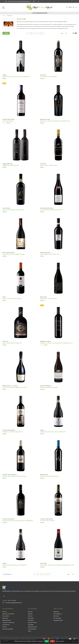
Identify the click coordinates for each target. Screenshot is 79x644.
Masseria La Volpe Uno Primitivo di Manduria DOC (55, 121)
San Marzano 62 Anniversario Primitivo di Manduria (18, 521)
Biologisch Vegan (32, 622)
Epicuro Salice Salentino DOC (49, 165)
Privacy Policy (6, 616)
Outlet (29, 631)
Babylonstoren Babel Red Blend (49, 476)
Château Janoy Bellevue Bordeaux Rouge (14, 476)
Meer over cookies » (60, 641)
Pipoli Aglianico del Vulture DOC (50, 254)
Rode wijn (9, 16)
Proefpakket (31, 625)
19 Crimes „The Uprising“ (48, 521)
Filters (6, 33)
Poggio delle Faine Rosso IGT (11, 165)
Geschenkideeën (32, 629)
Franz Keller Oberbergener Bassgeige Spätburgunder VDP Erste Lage (57, 565)
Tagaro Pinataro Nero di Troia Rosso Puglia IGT (16, 77)
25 (41, 33)
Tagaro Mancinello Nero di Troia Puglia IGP (53, 432)
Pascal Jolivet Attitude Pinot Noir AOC (52, 210)
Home (4, 16)
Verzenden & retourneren (8, 622)
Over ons (5, 612)
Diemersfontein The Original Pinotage (14, 254)
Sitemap (5, 627)
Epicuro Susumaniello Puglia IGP (12, 343)
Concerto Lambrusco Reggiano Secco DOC (15, 387)
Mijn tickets (56, 616)
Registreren (56, 612)
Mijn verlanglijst (57, 618)
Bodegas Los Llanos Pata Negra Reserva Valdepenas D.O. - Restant (57, 343)
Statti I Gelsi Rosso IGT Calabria (12, 299)
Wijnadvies (5, 618)
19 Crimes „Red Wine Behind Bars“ (12, 432)
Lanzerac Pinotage (8, 121)
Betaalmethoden (7, 620)
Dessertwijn (31, 620)
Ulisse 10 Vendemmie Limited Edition (13, 210)
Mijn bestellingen (58, 614)
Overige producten (32, 627)
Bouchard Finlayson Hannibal (49, 387)
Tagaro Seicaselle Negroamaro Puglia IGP (15, 565)
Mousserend (31, 618)
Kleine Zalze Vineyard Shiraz (49, 299)
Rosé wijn (30, 616)
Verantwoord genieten (8, 629)
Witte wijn (30, 614)
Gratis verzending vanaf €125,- (39, 13)
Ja (47, 641)
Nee (52, 641)
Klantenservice (6, 625)
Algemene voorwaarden (8, 614)
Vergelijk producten (58, 620)
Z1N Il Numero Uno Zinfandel (49, 77)
